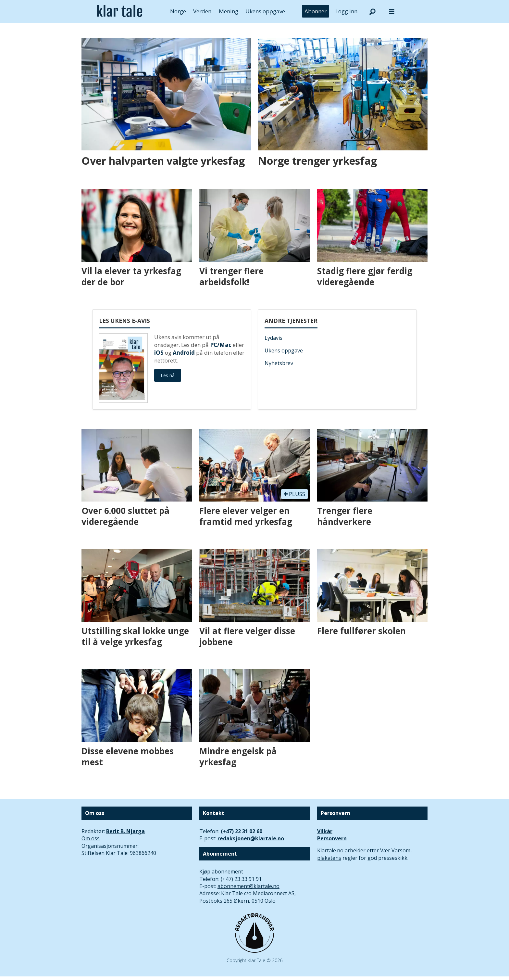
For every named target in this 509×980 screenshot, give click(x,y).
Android (184, 353)
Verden (202, 11)
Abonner (316, 11)
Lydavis (273, 338)
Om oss (91, 838)
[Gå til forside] (120, 11)
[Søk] (372, 11)
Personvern (332, 838)
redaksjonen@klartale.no (251, 838)
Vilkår (325, 831)
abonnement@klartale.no (248, 886)
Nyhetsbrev (279, 363)
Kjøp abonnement (221, 872)
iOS (159, 353)
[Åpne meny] (392, 12)
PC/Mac (221, 345)
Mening (229, 11)
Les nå (168, 375)
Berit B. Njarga (125, 831)
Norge (178, 11)
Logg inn (346, 11)
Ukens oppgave (265, 11)
